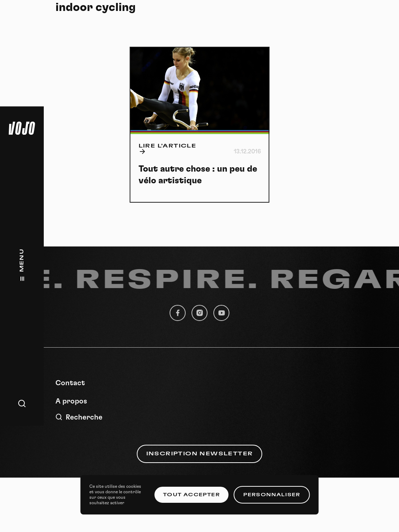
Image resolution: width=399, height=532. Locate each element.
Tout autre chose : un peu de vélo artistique (198, 175)
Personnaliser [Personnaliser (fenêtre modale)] (272, 495)
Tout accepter (191, 495)
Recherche (79, 417)
